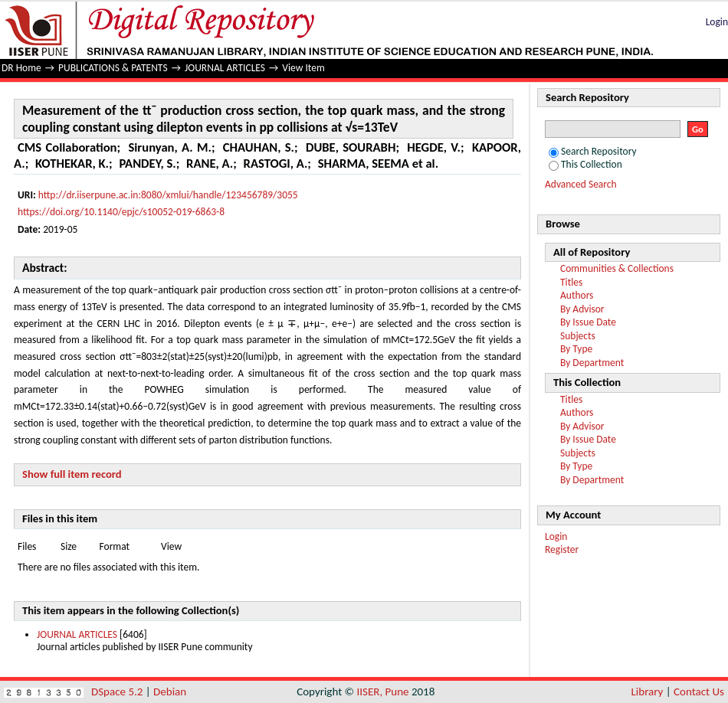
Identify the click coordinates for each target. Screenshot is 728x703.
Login (717, 22)
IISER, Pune (382, 692)
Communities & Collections (617, 268)
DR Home (21, 68)
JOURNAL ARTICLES (225, 68)
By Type (576, 349)
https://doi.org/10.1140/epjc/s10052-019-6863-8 (121, 212)
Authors (577, 295)
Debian (170, 692)
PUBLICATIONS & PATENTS (113, 68)
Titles (571, 282)
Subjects (578, 336)
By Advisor (582, 309)
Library (648, 692)
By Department (592, 363)
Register (562, 549)
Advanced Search (581, 184)
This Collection (585, 164)
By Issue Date (588, 322)
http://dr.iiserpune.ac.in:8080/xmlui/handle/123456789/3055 (168, 195)
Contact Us (699, 692)
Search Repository (593, 151)
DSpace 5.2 (118, 692)
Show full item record (72, 474)
